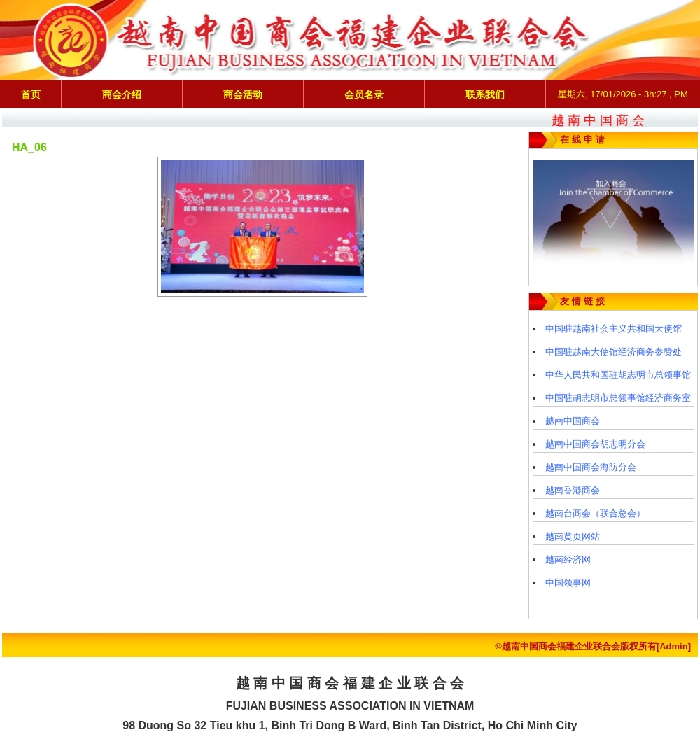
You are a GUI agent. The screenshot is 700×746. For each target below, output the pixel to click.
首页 (31, 94)
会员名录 (364, 94)
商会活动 (243, 94)
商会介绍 (122, 94)
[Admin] (674, 646)
